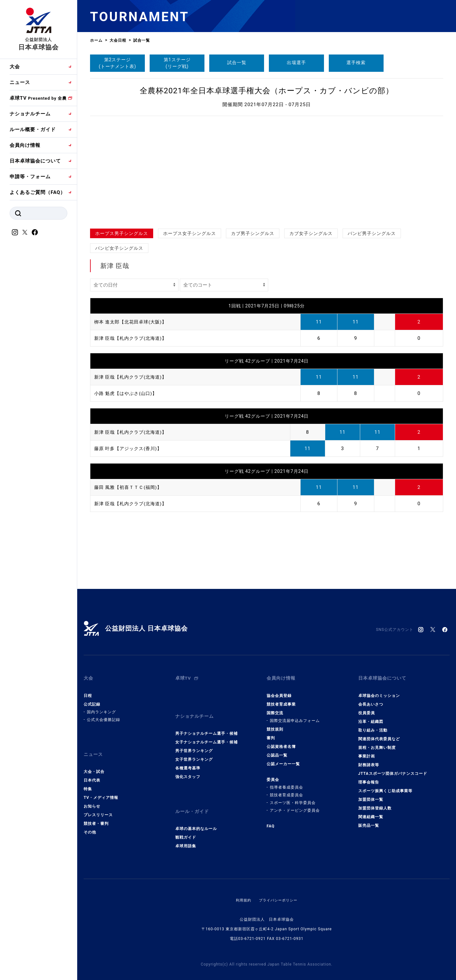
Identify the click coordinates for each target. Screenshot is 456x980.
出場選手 (296, 63)
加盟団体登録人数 (375, 804)
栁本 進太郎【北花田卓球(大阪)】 (133, 322)
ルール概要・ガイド (33, 130)
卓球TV (38, 98)
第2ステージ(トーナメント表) (117, 63)
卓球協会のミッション (379, 691)
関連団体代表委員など (379, 734)
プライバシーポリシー (279, 887)
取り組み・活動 (373, 726)
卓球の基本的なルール (196, 816)
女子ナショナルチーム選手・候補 (207, 733)
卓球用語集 (186, 833)
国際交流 (275, 708)
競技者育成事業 (281, 700)
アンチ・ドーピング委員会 (295, 806)
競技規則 (275, 725)
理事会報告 (369, 778)
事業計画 (367, 752)
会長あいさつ (371, 700)
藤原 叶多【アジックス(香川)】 (130, 448)
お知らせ (92, 798)
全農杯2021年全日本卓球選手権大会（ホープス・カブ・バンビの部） (267, 91)
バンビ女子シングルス (119, 248)
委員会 (273, 775)
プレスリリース (98, 806)
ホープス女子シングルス (190, 233)
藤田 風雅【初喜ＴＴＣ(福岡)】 (130, 487)
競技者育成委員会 (286, 791)
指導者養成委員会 (286, 783)
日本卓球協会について (35, 161)
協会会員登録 (279, 691)
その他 (90, 824)
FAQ (271, 822)
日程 (88, 691)
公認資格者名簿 (281, 742)
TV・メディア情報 (101, 789)
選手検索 (356, 63)
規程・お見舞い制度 (377, 743)
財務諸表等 (369, 760)
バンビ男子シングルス (372, 233)
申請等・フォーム (30, 177)
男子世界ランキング (194, 742)
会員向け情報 (25, 145)
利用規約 (242, 887)
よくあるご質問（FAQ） (37, 192)
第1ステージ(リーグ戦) (177, 63)
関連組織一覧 (371, 812)
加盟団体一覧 (371, 795)
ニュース (20, 82)
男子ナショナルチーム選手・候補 (207, 725)
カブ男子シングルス (253, 233)
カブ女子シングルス (311, 233)
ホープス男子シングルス (122, 233)
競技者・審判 (96, 815)
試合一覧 (237, 63)
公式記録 (92, 700)
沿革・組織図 (371, 717)
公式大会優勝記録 (104, 715)
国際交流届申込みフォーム (295, 716)
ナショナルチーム (30, 114)
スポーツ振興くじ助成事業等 (385, 786)
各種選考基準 (188, 759)
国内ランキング (101, 708)
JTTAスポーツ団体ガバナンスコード (393, 769)
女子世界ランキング (194, 751)
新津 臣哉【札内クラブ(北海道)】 (133, 338)
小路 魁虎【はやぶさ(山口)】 (128, 393)
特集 (88, 780)
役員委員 (367, 708)
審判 (271, 733)
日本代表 (92, 772)
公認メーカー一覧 (283, 759)
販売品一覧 (369, 821)
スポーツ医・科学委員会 (293, 798)
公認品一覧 (277, 751)
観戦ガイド (186, 825)
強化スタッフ (188, 768)
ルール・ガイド (193, 801)
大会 (15, 67)
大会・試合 (94, 763)
